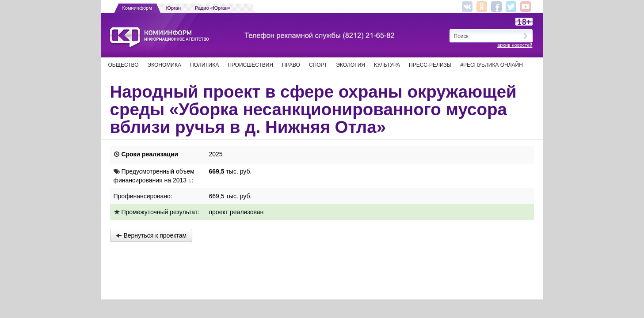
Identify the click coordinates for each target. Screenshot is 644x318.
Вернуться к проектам (151, 235)
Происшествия (250, 65)
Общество (124, 65)
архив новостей (515, 45)
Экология (351, 65)
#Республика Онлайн (491, 65)
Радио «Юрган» (213, 8)
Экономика (164, 65)
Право (291, 65)
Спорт (318, 65)
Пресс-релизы (430, 65)
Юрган (173, 8)
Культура (387, 65)
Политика (204, 65)
